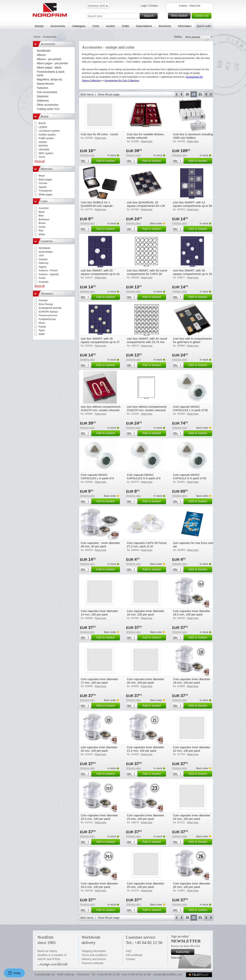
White (42, 234)
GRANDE (44, 150)
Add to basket (107, 161)
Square (43, 187)
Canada (43, 259)
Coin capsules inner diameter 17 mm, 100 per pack (99, 681)
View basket (180, 16)
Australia (44, 282)
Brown (42, 223)
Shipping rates (87, 155)
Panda (42, 327)
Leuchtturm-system (49, 131)
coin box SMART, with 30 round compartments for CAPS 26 (147, 272)
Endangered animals (50, 308)
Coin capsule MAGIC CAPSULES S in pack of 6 (144, 476)
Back (182, 94)
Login (144, 6)
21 (200, 94)
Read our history (47, 951)
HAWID (43, 142)
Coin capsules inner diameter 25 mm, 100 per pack (145, 885)
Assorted (44, 208)
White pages (46, 194)
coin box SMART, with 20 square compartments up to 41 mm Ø (100, 274)
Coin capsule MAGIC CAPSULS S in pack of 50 (190, 476)
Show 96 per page (109, 94)
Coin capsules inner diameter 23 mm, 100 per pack (145, 817)
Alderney (44, 263)
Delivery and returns (94, 959)
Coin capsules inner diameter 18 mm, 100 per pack (145, 681)
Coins (96, 26)
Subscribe (184, 952)
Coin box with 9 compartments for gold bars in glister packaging (192, 342)
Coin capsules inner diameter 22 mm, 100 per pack (192, 749)
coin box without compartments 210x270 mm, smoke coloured (101, 408)
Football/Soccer (47, 319)
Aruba (42, 278)
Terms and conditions (94, 955)
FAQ (129, 951)
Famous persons (48, 315)
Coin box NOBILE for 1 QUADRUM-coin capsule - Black (98, 206)
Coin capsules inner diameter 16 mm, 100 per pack (145, 613)
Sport (42, 330)
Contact (153, 6)
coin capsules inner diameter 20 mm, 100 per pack (99, 749)
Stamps (39, 26)
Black (42, 176)
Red (41, 231)
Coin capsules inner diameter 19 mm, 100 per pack (192, 681)
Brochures (165, 26)
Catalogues (79, 26)
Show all (39, 161)
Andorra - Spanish (49, 274)
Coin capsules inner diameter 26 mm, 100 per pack (192, 885)
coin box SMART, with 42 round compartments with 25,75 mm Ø (147, 342)
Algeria (42, 267)
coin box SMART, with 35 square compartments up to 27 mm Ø (100, 342)
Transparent (45, 191)
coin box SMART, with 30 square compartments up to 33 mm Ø (192, 274)
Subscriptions (144, 26)
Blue (41, 216)
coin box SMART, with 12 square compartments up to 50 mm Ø (192, 206)
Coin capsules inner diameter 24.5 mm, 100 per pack (99, 885)
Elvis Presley (46, 304)
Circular (43, 183)
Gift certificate (134, 955)
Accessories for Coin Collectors (122, 80)
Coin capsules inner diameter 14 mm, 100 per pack (99, 613)
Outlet (125, 26)
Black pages (45, 179)
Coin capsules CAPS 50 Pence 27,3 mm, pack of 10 (147, 545)
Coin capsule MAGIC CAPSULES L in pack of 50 (190, 408)
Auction (111, 26)
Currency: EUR (98, 6)
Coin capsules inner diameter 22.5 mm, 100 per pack (99, 817)
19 (187, 94)
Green (42, 227)
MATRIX (43, 146)
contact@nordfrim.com (168, 974)
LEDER (43, 127)
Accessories (58, 26)
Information (185, 26)
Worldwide (44, 248)
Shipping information (94, 951)
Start (177, 94)
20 (194, 94)
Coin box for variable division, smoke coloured (146, 136)
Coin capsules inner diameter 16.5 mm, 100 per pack (192, 613)
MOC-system (46, 153)
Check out (202, 16)
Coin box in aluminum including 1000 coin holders (193, 136)
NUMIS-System (47, 135)
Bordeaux (44, 219)
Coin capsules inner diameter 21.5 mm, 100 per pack (145, 749)
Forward (206, 94)
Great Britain (46, 252)
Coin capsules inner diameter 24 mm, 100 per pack (192, 817)
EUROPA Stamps (48, 312)
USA (41, 255)
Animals (43, 300)
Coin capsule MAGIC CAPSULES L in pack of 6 (97, 476)
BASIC (42, 123)
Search (150, 16)
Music (42, 323)
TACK (42, 157)
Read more (176, 957)
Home (37, 37)
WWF (42, 334)
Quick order (204, 26)
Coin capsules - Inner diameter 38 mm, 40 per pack (100, 545)
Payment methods (93, 963)
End (211, 94)
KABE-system (46, 138)
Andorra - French (48, 270)
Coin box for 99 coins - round (99, 134)
